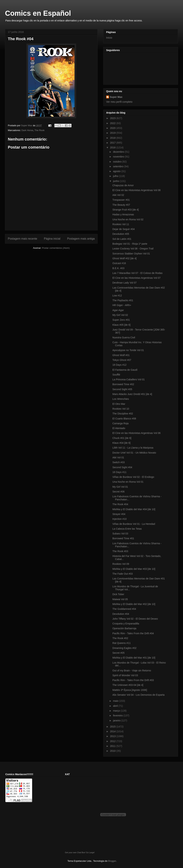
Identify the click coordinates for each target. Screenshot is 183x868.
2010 (113, 751)
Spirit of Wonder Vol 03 (125, 675)
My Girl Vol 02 (120, 315)
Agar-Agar (118, 310)
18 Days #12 (119, 365)
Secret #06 (118, 492)
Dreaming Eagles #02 (124, 648)
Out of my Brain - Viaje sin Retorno (132, 671)
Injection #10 (119, 519)
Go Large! (90, 852)
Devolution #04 (121, 614)
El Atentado (119, 428)
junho (116, 181)
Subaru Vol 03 (120, 534)
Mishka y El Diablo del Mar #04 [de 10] (134, 509)
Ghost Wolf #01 (121, 355)
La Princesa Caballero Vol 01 (129, 379)
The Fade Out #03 (123, 574)
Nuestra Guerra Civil (124, 337)
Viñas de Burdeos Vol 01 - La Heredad (134, 524)
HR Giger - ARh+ (122, 305)
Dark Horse (27, 130)
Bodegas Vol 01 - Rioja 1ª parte (130, 244)
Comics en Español (38, 13)
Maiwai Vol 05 (120, 599)
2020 (113, 128)
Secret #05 (118, 653)
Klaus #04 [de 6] (121, 443)
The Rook (39, 130)
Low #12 (117, 296)
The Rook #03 (120, 551)
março (117, 711)
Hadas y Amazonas (123, 214)
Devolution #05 (121, 234)
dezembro (119, 152)
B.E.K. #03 (118, 268)
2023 (113, 118)
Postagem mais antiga (81, 239)
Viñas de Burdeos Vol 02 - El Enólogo (133, 477)
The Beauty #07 (121, 205)
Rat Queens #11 (122, 643)
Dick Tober (118, 594)
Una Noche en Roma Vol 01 (128, 482)
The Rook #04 (120, 504)
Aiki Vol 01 (118, 457)
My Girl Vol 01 (120, 487)
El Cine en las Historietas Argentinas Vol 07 (136, 278)
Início (109, 38)
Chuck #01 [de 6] (122, 438)
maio (116, 701)
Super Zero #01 (121, 320)
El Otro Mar (119, 404)
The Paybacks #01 (123, 300)
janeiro (117, 721)
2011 (113, 746)
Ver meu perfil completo (119, 102)
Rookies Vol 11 (121, 224)
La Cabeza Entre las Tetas (127, 529)
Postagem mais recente (23, 239)
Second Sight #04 (122, 467)
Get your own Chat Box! (75, 852)
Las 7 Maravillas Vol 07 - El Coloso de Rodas (137, 273)
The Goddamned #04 (124, 609)
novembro (119, 157)
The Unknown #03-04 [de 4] (128, 685)
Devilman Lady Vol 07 (124, 283)
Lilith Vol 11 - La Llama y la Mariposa (133, 448)
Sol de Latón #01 (122, 239)
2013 (113, 736)
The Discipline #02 (123, 414)
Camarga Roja (120, 423)
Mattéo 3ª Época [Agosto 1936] (130, 690)
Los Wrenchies (121, 399)
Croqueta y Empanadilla (126, 624)
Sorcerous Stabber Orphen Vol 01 (131, 254)
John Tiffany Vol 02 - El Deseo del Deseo (135, 619)
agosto (117, 171)
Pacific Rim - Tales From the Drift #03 (133, 680)
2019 (113, 133)
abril (116, 706)
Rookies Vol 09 (121, 564)
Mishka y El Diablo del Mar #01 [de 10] (134, 658)
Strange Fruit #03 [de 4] (126, 210)
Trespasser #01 (121, 200)
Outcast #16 (119, 263)
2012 (113, 741)
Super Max (116, 97)
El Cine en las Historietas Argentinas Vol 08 (136, 190)
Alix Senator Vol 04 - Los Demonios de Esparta (139, 695)
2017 (113, 143)
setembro (118, 166)
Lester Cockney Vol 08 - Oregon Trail (133, 249)
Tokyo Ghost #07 (122, 360)
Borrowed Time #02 (123, 384)
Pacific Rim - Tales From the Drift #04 (133, 633)
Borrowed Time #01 (123, 538)
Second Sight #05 (122, 389)
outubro (118, 162)
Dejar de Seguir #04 (124, 229)
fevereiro (118, 716)
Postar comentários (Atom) (56, 248)
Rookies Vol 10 (121, 409)
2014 (113, 731)
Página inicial (52, 239)
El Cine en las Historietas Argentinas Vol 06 (136, 433)
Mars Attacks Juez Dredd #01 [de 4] (132, 394)
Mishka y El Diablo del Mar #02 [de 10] (134, 604)
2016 (113, 147)
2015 (113, 727)
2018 (113, 138)
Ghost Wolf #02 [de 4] (124, 258)
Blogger (112, 861)
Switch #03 (118, 462)
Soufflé (116, 375)
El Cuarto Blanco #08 (124, 419)
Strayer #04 (119, 514)
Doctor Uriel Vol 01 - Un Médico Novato (134, 453)
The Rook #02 (120, 638)
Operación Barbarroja (124, 628)
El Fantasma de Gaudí (125, 370)
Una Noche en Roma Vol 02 (128, 219)
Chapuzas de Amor (123, 185)
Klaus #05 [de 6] (121, 325)
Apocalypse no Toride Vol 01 (128, 350)
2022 (113, 123)
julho (116, 176)
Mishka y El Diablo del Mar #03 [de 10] (134, 569)
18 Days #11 (119, 472)
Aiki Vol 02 (118, 195)
